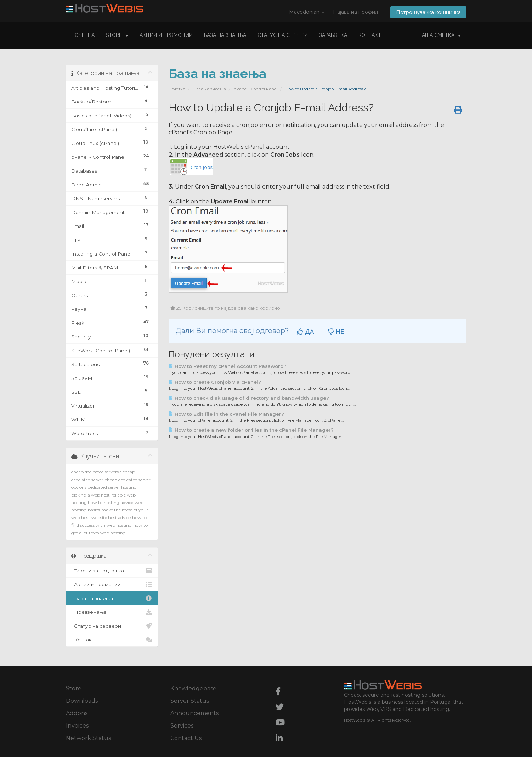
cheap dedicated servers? (96, 472)
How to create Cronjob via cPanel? (215, 382)
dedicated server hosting (112, 487)
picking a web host (90, 495)
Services (182, 726)
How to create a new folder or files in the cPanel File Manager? (251, 430)
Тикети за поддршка (112, 571)
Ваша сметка (440, 35)
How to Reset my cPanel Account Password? (228, 366)
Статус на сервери (283, 35)
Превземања (112, 612)
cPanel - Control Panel (256, 89)
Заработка (333, 35)
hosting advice (118, 502)
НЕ (336, 331)
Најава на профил (355, 12)
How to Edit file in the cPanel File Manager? (226, 414)
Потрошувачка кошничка (428, 12)
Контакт (370, 35)
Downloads (82, 701)
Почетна (83, 35)
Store (117, 35)
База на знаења (225, 35)
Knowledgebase (193, 688)
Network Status (88, 738)
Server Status (190, 701)
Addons (77, 713)
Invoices (77, 726)
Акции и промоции (166, 35)
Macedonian (307, 12)
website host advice (111, 518)
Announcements (194, 713)
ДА (305, 331)
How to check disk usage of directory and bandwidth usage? (249, 398)
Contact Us (186, 738)
